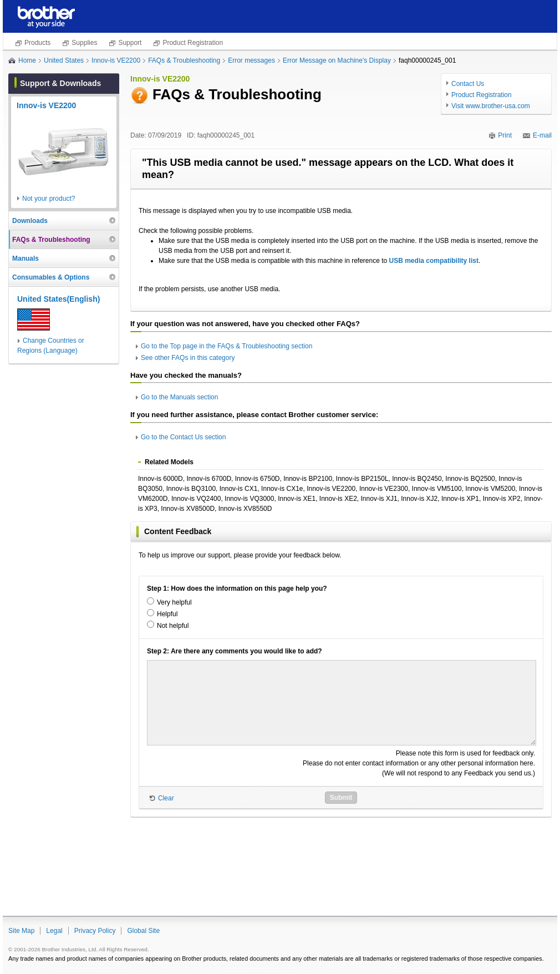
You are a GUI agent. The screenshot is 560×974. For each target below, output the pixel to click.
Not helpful (173, 626)
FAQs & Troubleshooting (184, 60)
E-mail (542, 135)
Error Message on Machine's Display (337, 60)
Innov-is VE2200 (116, 60)
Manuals (26, 258)
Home (27, 60)
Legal (54, 931)
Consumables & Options (51, 277)
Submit (341, 798)
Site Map (21, 931)
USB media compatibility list (434, 261)
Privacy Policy (95, 931)
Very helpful (174, 602)
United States (64, 60)
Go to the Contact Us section (183, 437)
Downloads (30, 221)
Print (505, 135)
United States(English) (58, 299)
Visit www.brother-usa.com (491, 106)
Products (37, 43)
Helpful (167, 614)
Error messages (251, 60)
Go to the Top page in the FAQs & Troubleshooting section (226, 346)
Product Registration (193, 43)
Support (130, 43)
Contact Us (468, 84)
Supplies (84, 43)
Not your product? (49, 199)
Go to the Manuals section (179, 397)
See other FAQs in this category (188, 358)
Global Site (143, 931)
